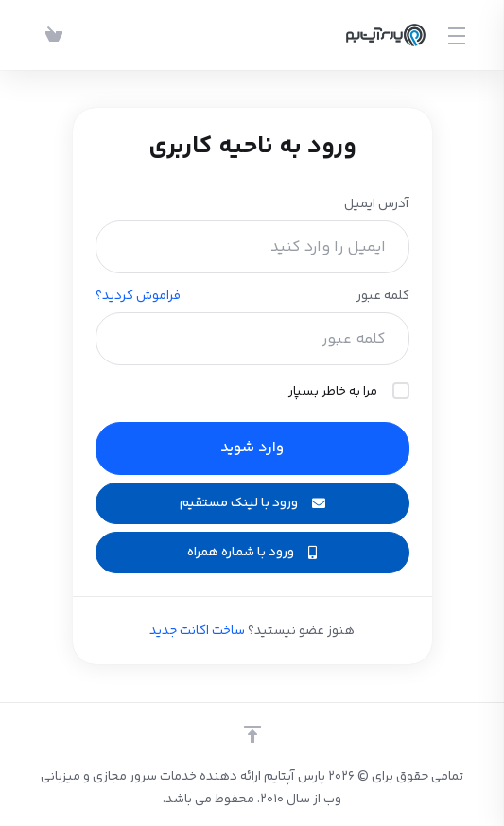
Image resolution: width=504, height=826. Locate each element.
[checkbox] (401, 391)
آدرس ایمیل (377, 204)
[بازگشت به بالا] (252, 734)
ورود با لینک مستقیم (252, 503)
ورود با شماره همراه (252, 553)
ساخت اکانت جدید (197, 631)
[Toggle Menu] (459, 35)
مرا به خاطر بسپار (349, 392)
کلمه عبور (383, 296)
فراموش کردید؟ (138, 296)
